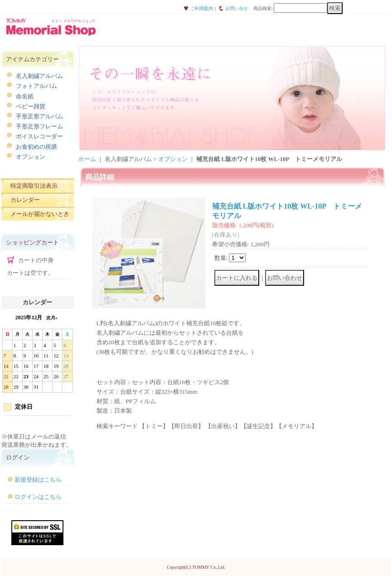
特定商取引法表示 (34, 186)
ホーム (87, 159)
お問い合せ (237, 8)
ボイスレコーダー (39, 136)
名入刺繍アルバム (39, 76)
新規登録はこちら (38, 480)
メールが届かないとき (40, 214)
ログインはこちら (38, 497)
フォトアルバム (36, 86)
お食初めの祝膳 (36, 147)
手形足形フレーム (39, 126)
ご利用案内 (202, 8)
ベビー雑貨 (31, 106)
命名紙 (25, 96)
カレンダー (25, 200)
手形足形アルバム (39, 116)
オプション (31, 157)
